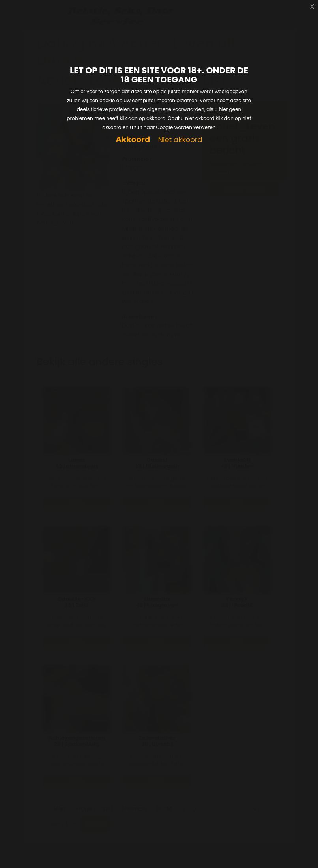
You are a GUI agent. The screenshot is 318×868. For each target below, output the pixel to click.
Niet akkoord (180, 140)
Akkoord (133, 140)
